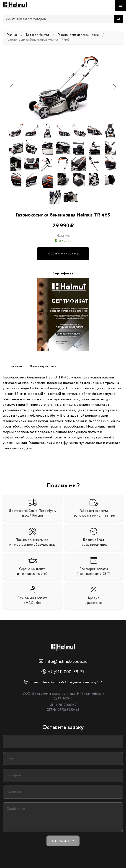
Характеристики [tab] (43, 366)
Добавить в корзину (63, 254)
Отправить (63, 841)
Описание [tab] (14, 366)
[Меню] (121, 5)
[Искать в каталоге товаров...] (58, 19)
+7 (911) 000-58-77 (66, 672)
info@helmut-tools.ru (66, 662)
